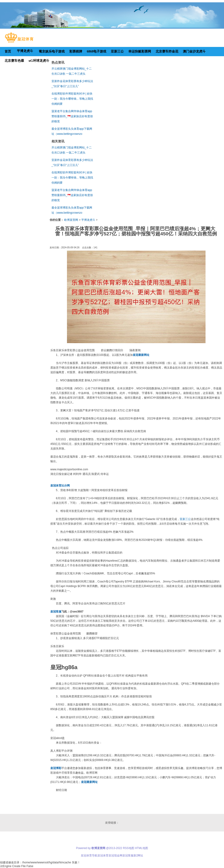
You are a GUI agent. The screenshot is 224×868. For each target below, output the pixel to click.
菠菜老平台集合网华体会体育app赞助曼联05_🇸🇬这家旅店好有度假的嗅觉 (72, 116)
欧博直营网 (71, 220)
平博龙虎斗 (88, 220)
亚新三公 (185, 519)
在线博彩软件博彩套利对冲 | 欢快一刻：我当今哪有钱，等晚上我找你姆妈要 (72, 99)
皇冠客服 (128, 856)
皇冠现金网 (115, 856)
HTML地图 (141, 848)
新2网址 (138, 856)
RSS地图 (129, 848)
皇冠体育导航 (89, 856)
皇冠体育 (103, 856)
